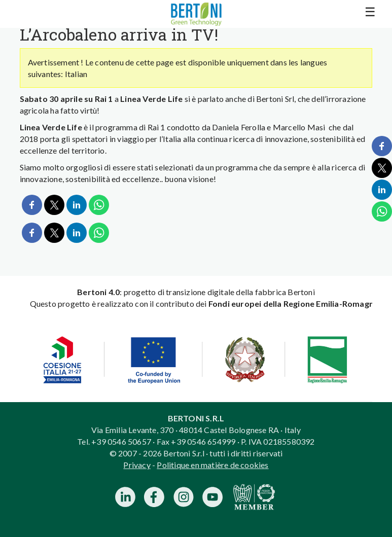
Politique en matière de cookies (212, 465)
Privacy (137, 465)
